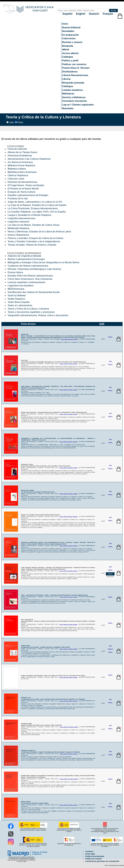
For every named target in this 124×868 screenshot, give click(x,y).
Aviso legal (90, 854)
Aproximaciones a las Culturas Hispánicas (29, 159)
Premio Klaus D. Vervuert (76, 68)
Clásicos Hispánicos (18, 175)
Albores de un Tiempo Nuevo (22, 152)
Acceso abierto (70, 53)
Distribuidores (70, 72)
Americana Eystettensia (20, 156)
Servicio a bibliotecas (74, 97)
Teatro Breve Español (19, 302)
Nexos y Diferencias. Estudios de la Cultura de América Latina (39, 232)
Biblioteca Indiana (17, 169)
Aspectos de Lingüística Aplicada (24, 256)
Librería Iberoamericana (75, 75)
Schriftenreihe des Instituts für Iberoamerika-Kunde (34, 292)
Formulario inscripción (75, 101)
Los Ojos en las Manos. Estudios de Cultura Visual (33, 225)
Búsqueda (68, 46)
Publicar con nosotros (74, 64)
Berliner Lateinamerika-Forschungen (26, 259)
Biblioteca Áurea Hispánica (21, 165)
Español (68, 14)
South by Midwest (17, 295)
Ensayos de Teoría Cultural (21, 192)
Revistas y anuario (72, 42)
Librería (66, 79)
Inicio (65, 24)
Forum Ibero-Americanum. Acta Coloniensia (30, 279)
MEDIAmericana (16, 289)
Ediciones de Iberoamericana (22, 182)
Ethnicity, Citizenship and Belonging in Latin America (34, 269)
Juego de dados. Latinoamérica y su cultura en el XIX (35, 202)
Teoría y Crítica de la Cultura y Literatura (28, 309)
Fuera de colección (17, 149)
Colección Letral (16, 179)
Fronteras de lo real (18, 199)
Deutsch (94, 14)
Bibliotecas (68, 94)
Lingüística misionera (18, 222)
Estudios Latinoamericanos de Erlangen (28, 195)
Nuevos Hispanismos (18, 235)
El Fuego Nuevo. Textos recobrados (26, 185)
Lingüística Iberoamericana (21, 218)
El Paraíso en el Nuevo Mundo (23, 189)
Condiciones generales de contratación (102, 861)
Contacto (89, 851)
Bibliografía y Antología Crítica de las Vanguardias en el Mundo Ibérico (44, 262)
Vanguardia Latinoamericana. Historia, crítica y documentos (38, 315)
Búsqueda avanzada (73, 83)
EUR (102, 324)
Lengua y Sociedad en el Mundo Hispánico (29, 215)
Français (108, 14)
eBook (66, 49)
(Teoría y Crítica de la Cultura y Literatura (69, 339)
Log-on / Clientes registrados (78, 105)
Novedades (68, 31)
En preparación (70, 35)
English (81, 14)
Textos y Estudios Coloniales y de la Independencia (34, 241)
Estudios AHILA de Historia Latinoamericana (30, 276)
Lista (11, 122)
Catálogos (68, 57)
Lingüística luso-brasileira (21, 286)
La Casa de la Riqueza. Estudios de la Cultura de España (37, 205)
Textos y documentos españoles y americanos (31, 312)
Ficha (20, 122)
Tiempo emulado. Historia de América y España (32, 245)
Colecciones (69, 38)
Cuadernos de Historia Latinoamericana (28, 266)
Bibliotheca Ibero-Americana (22, 172)
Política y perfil (70, 61)
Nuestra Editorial (71, 28)
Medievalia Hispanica (18, 228)
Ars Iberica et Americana (20, 162)
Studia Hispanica (16, 299)
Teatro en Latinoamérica (20, 305)
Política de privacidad (95, 856)
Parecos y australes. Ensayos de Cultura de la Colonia (35, 238)
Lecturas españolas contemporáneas (26, 282)
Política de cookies (94, 859)
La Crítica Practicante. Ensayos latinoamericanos (33, 208)
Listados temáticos (72, 90)
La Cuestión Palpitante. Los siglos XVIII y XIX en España (37, 212)
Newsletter (68, 108)
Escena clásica (15, 272)
